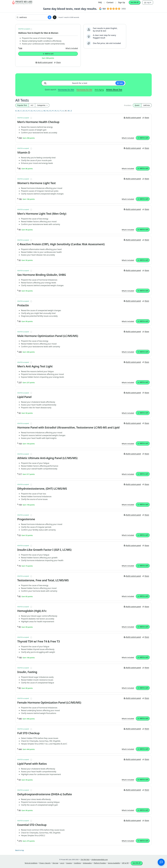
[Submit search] (55, 17)
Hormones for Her (84, 90)
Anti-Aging (99, 90)
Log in (148, 2)
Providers (128, 105)
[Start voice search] (50, 17)
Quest (137, 105)
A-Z (32, 105)
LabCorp (146, 105)
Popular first (22, 105)
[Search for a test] (46, 82)
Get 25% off (135, 2)
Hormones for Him (66, 90)
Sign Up (122, 2)
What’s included (72, 48)
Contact (110, 2)
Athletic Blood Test (114, 90)
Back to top (20, 850)
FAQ (100, 2)
